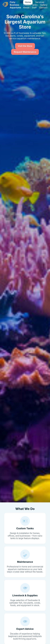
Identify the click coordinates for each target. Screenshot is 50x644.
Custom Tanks (30, 5)
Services (40, 2)
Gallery (44, 5)
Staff (34, 8)
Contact (43, 8)
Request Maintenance (25, 52)
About (26, 8)
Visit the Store (25, 46)
